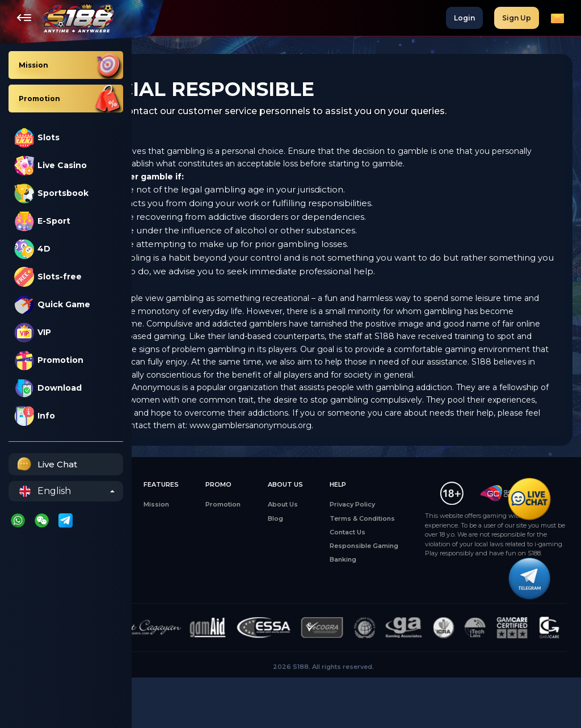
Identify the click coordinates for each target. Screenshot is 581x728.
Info (35, 416)
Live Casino (50, 166)
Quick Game (52, 305)
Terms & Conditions (375, 543)
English (45, 491)
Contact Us (361, 558)
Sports (157, 585)
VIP (33, 332)
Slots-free (48, 277)
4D (32, 249)
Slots (37, 138)
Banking (356, 585)
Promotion (49, 360)
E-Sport (42, 221)
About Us (309, 530)
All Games (162, 530)
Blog (302, 543)
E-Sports (161, 571)
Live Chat (46, 464)
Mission (209, 530)
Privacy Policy (365, 530)
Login (464, 18)
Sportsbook (51, 193)
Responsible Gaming (377, 571)
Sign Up (517, 18)
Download (48, 388)
